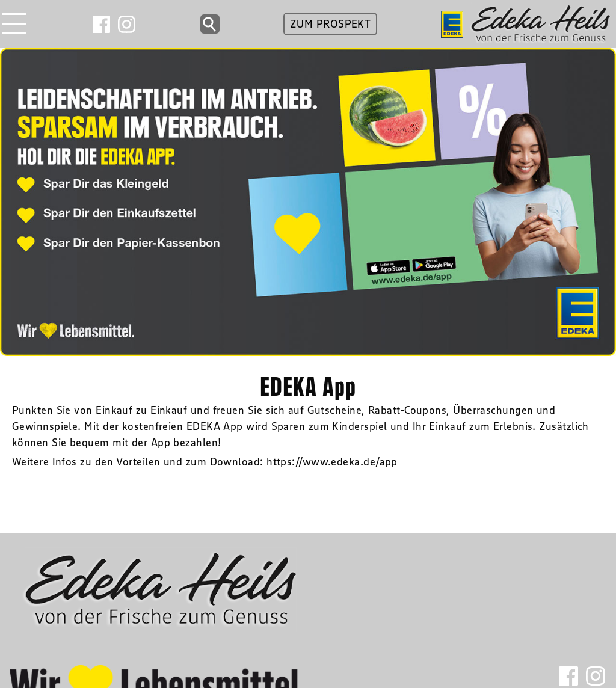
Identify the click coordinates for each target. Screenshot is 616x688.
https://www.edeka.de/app (332, 462)
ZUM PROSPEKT (330, 24)
